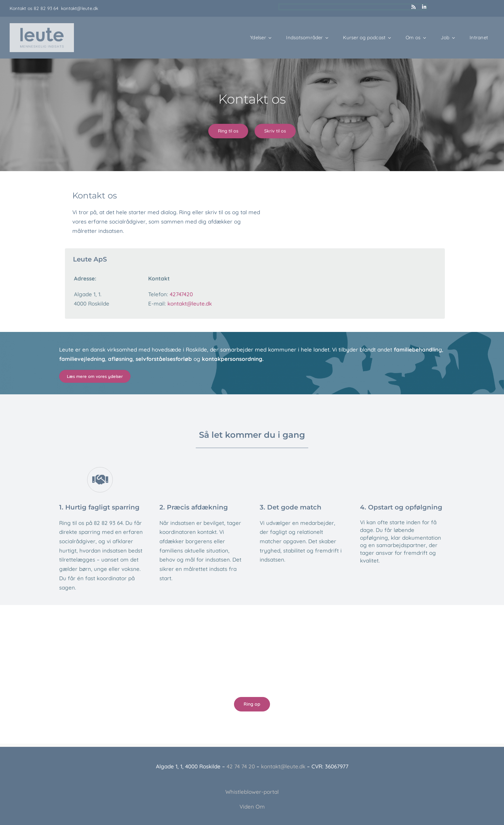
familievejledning (82, 359)
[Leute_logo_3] (42, 26)
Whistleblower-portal (252, 792)
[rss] (414, 7)
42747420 (181, 294)
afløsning (120, 359)
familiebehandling (418, 349)
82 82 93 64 (47, 8)
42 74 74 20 (241, 766)
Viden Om (252, 807)
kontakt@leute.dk (80, 8)
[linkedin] (424, 7)
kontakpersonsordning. (233, 359)
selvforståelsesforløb (164, 359)
